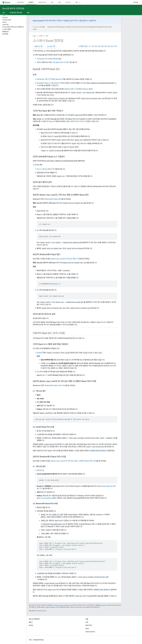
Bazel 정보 (20, 2)
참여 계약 (82, 21)
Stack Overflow (90, 632)
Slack (87, 628)
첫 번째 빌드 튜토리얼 (16, 13)
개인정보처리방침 (38, 640)
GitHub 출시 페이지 (43, 79)
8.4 (106, 46)
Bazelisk (59, 79)
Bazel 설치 (53, 121)
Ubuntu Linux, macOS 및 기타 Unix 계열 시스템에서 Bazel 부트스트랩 (74, 461)
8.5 (103, 46)
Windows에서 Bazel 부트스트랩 (55, 385)
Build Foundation (38, 21)
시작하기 (41, 36)
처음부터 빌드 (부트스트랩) (79, 121)
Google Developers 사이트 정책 (53, 607)
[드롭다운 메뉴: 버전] (81, 2)
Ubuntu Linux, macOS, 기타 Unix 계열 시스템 (65, 259)
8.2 (112, 46)
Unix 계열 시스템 (73, 89)
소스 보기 (51, 46)
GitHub (136, 2)
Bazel (34, 36)
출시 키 (45, 375)
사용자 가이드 (42, 2)
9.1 (90, 46)
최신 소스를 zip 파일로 (44, 169)
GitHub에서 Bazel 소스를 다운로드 (48, 83)
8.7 (96, 46)
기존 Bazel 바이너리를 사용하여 (47, 59)
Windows (85, 89)
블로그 (31, 622)
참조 (52, 2)
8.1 (116, 46)
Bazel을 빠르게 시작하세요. (14, 8)
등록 (91, 21)
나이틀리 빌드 (83, 46)
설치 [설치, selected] (4, 13)
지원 (87, 622)
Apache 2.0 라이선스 (107, 605)
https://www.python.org (45, 498)
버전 (77, 2)
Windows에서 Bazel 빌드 (53, 199)
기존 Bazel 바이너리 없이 (61, 62)
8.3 (109, 46)
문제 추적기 (89, 625)
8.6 (99, 46)
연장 (60, 2)
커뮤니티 (68, 2)
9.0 (93, 46)
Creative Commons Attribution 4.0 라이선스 (65, 605)
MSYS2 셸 (40, 470)
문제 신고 (38, 46)
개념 (28, 13)
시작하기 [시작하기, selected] (31, 2)
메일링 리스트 (68, 21)
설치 (47, 36)
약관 (30, 640)
